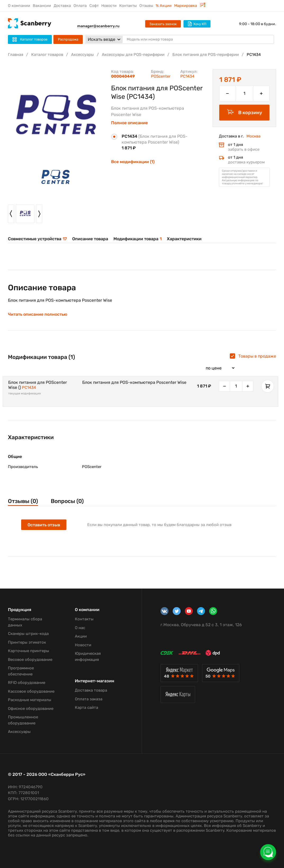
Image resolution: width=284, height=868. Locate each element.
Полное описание (129, 123)
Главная (16, 55)
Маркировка (190, 6)
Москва (253, 136)
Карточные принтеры (29, 651)
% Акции (164, 6)
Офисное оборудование (31, 709)
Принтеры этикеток (27, 642)
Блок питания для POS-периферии (206, 55)
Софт (94, 6)
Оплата (80, 6)
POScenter (161, 76)
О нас (80, 628)
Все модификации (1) (133, 162)
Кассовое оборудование (31, 691)
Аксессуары (83, 55)
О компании (19, 6)
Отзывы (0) (23, 501)
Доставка (62, 6)
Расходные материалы (30, 700)
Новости (109, 6)
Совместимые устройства (37, 239)
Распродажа (68, 39)
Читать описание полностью (38, 314)
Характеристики (184, 239)
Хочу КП (197, 24)
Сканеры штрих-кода (28, 634)
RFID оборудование (27, 683)
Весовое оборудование (30, 660)
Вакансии (42, 6)
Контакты (128, 6)
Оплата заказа (89, 699)
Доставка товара (91, 690)
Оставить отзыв (44, 525)
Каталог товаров (47, 55)
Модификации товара (138, 239)
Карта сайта (86, 707)
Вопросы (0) (67, 501)
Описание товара (90, 239)
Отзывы (146, 6)
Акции (81, 636)
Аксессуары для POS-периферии (133, 55)
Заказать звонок (163, 24)
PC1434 (29, 388)
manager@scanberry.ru (98, 26)
